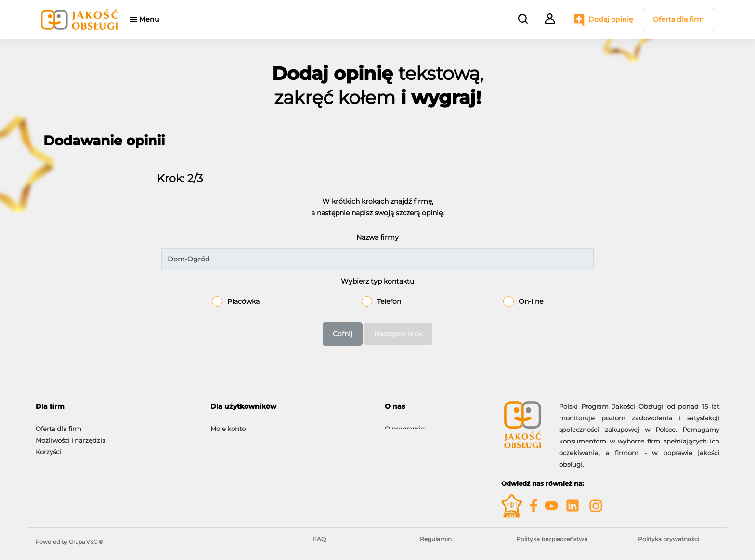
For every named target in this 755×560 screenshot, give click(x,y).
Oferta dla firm (678, 19)
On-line (531, 301)
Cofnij (343, 334)
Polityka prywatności (669, 539)
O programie (405, 424)
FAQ (319, 539)
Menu (155, 19)
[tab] (116, 407)
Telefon (389, 301)
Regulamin (436, 539)
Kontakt (397, 435)
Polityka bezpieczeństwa (552, 539)
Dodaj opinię (611, 19)
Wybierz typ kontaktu (377, 281)
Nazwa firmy (377, 237)
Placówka (243, 301)
